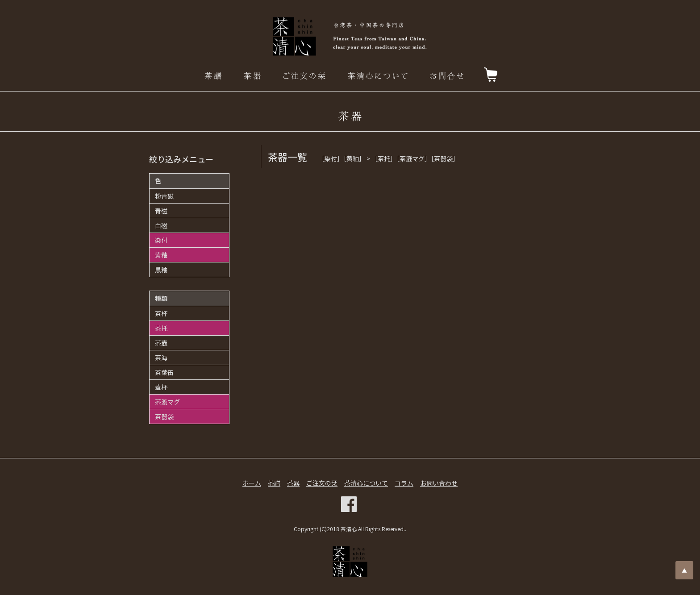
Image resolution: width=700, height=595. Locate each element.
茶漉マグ (167, 402)
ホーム (252, 483)
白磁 (161, 225)
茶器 (293, 483)
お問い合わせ (439, 483)
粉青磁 (164, 196)
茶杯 (161, 313)
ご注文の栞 (322, 483)
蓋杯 (161, 387)
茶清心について (366, 483)
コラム (404, 483)
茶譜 (274, 483)
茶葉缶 (164, 372)
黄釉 (161, 255)
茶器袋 (164, 416)
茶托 (161, 328)
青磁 (161, 211)
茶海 (161, 358)
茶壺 (161, 343)
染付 (161, 240)
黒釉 (161, 270)
